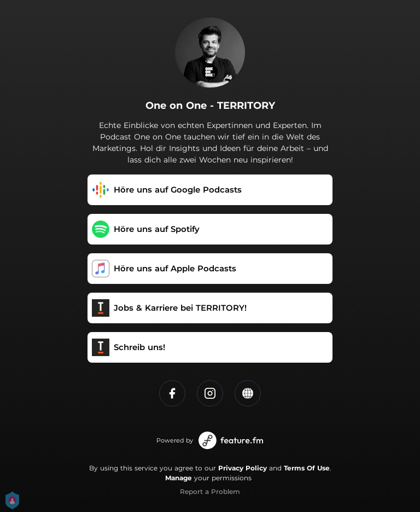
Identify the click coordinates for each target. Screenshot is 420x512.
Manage (179, 478)
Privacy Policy (243, 468)
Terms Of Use (307, 468)
